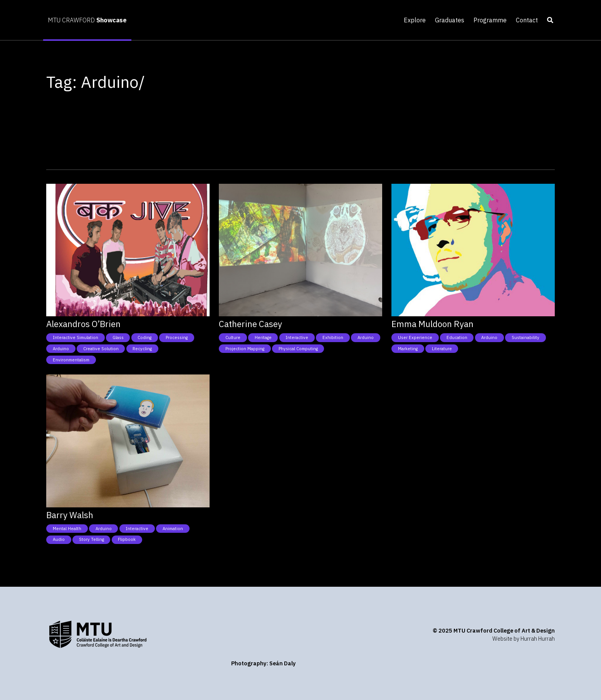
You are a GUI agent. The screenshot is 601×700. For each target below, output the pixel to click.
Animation (173, 529)
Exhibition (333, 337)
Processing (177, 337)
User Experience (415, 337)
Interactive (297, 337)
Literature (442, 349)
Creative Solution (101, 349)
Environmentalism (71, 360)
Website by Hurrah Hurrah (524, 639)
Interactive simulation (76, 337)
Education (457, 337)
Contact (527, 20)
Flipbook (127, 539)
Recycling (142, 349)
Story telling (91, 539)
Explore (415, 20)
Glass (118, 337)
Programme (490, 20)
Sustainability (525, 337)
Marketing (408, 349)
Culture (233, 337)
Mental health (67, 529)
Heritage (263, 337)
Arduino (61, 349)
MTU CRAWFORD (87, 20)
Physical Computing (298, 349)
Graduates (450, 20)
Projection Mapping (245, 349)
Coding (144, 337)
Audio (59, 539)
